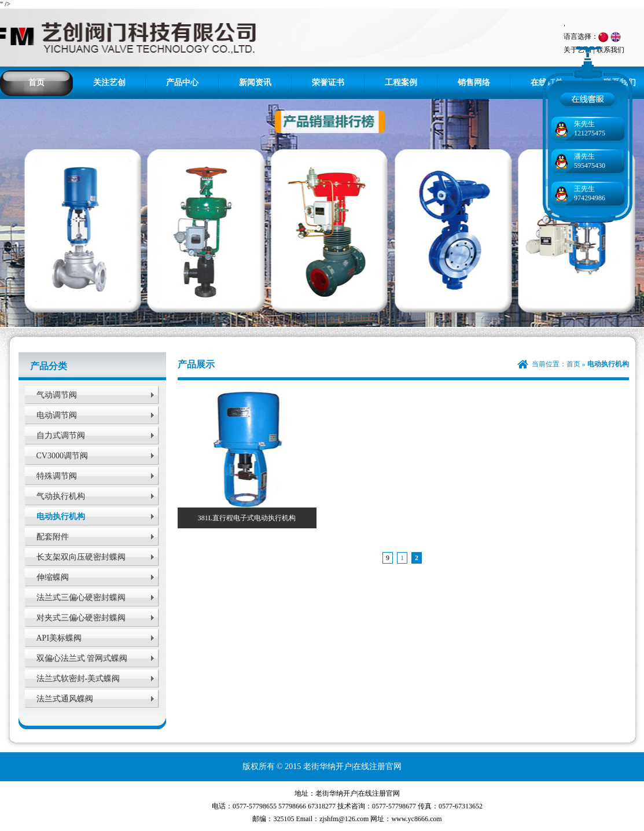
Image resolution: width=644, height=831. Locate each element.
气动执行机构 (61, 496)
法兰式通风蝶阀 (65, 699)
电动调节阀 (57, 415)
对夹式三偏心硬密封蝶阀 (81, 618)
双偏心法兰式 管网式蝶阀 (82, 658)
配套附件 (53, 537)
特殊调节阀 (57, 476)
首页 (36, 82)
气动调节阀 (57, 395)
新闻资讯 (255, 82)
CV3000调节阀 (62, 456)
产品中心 (182, 82)
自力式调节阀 (61, 435)
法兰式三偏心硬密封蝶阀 (81, 597)
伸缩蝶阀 (53, 577)
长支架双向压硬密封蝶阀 (81, 557)
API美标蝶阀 (59, 638)
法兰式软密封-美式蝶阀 (78, 679)
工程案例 (401, 82)
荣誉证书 (328, 82)
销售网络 (474, 82)
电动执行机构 (61, 516)
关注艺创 (109, 82)
